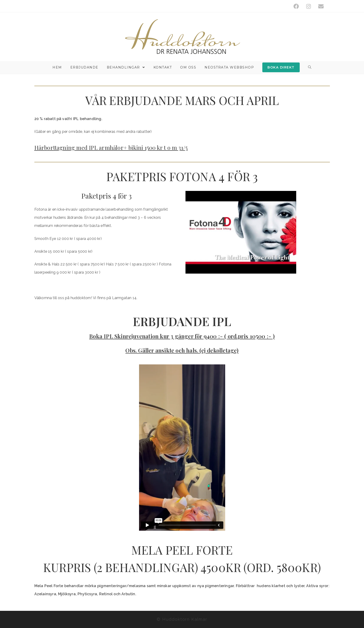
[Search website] (310, 67)
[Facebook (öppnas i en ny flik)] (296, 6)
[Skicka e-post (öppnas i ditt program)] (319, 6)
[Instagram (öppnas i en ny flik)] (309, 6)
